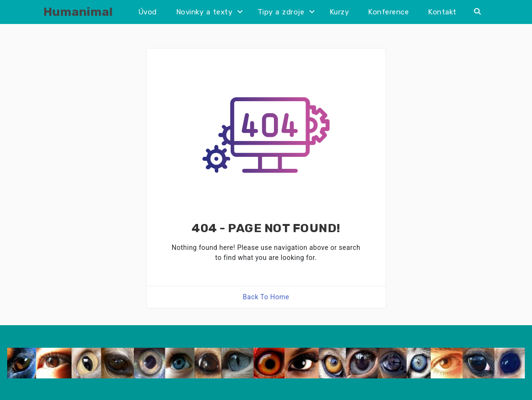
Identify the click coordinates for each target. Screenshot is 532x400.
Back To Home (266, 297)
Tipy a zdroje (281, 12)
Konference (388, 12)
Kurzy (339, 12)
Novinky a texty (204, 12)
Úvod (148, 12)
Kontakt (442, 12)
